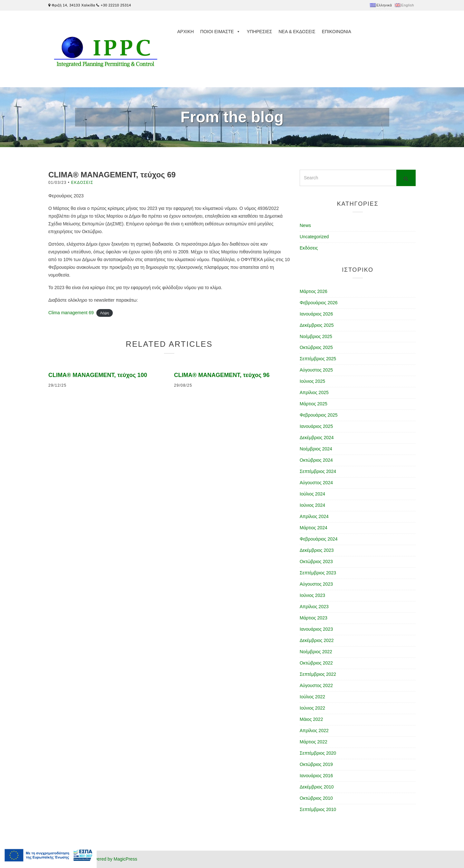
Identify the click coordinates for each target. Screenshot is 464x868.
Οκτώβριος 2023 (316, 561)
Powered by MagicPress (113, 859)
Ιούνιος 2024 (312, 505)
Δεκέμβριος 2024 (317, 438)
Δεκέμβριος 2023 (317, 550)
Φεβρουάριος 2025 (319, 415)
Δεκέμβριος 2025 (317, 325)
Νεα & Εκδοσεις (297, 32)
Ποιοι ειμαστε (220, 32)
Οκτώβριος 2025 (316, 347)
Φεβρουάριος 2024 (319, 539)
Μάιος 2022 (311, 719)
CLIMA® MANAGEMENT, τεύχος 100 (98, 375)
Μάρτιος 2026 (314, 291)
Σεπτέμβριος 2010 (318, 809)
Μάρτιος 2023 (314, 618)
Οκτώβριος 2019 (316, 764)
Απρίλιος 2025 (314, 392)
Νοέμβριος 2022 (316, 652)
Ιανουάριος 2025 (316, 426)
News (305, 225)
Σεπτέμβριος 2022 (318, 674)
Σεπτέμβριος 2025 (318, 359)
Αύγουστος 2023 (316, 584)
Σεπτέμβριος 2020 (318, 753)
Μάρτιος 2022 (314, 742)
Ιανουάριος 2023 (316, 629)
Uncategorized (314, 237)
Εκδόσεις (82, 183)
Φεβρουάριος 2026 (319, 303)
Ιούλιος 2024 (312, 494)
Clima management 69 (71, 313)
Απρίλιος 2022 (314, 731)
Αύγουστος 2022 (316, 685)
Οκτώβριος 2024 (316, 460)
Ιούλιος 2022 (312, 697)
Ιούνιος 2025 (312, 381)
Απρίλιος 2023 (314, 607)
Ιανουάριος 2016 (316, 776)
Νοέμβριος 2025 (316, 336)
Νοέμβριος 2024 (316, 449)
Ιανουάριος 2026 (316, 314)
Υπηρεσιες (260, 32)
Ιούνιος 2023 (312, 595)
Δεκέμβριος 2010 (317, 787)
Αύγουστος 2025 (316, 370)
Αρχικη (185, 32)
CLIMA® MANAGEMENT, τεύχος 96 (222, 375)
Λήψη (104, 313)
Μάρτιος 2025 (314, 404)
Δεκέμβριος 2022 (317, 640)
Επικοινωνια (337, 32)
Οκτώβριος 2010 (316, 798)
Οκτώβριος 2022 (316, 663)
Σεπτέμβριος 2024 (318, 471)
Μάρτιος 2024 (314, 528)
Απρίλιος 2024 (314, 516)
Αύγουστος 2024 (316, 483)
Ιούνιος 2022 (312, 708)
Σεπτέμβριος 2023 (318, 573)
